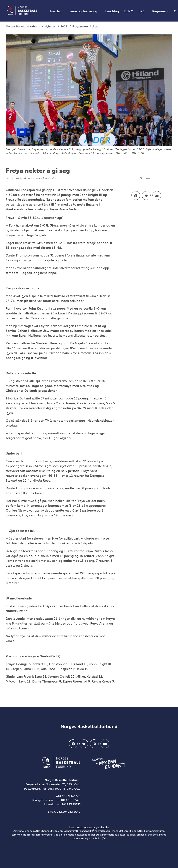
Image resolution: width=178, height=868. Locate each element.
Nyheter (50, 26)
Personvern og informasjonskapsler (89, 827)
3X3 (142, 11)
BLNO (129, 11)
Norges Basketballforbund (23, 26)
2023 (64, 26)
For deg (56, 11)
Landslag (112, 11)
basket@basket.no (68, 812)
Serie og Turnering (83, 11)
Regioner (159, 11)
